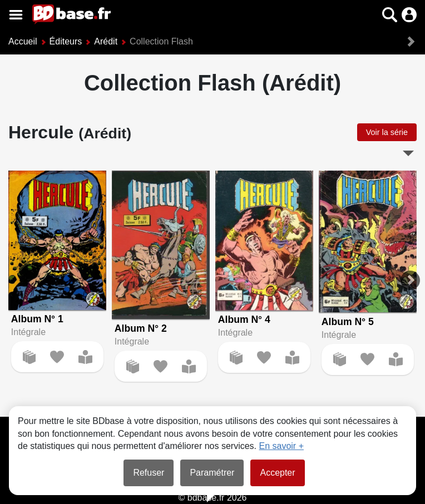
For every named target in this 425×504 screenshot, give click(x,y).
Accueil (23, 41)
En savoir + (281, 446)
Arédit (106, 41)
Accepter (277, 473)
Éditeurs (66, 41)
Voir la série (387, 132)
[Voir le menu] (16, 15)
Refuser (149, 473)
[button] (390, 15)
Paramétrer (212, 473)
